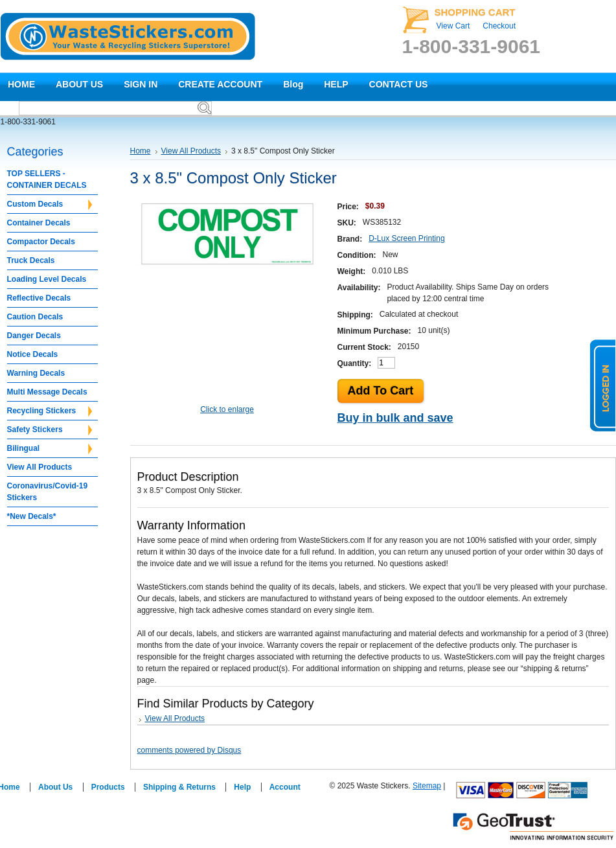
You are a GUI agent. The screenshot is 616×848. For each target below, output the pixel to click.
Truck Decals (31, 260)
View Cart (453, 26)
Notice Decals (33, 354)
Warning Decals (36, 373)
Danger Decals (34, 336)
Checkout (499, 26)
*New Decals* (32, 516)
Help (242, 787)
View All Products (40, 467)
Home (141, 151)
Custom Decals (50, 205)
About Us (55, 787)
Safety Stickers (50, 430)
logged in (603, 385)
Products (108, 787)
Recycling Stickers (50, 411)
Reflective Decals (39, 298)
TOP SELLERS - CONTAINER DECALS (47, 179)
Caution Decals (35, 317)
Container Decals (39, 223)
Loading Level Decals (47, 279)
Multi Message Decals (47, 392)
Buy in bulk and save (395, 418)
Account (285, 787)
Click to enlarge (227, 409)
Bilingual (50, 449)
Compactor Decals (41, 242)
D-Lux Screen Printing (406, 238)
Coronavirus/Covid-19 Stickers (48, 492)
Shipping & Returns (179, 787)
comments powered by (189, 750)
